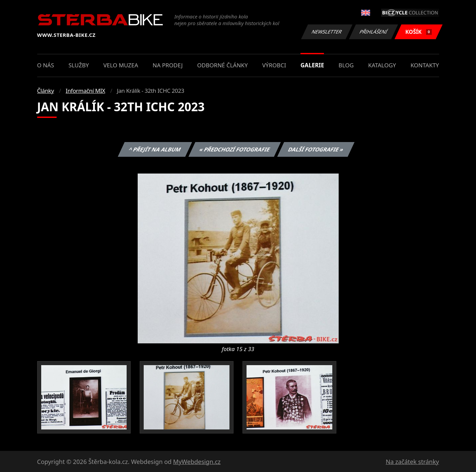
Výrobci (274, 65)
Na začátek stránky (413, 462)
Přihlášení (374, 32)
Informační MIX (85, 91)
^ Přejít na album (155, 149)
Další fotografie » (316, 149)
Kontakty (425, 65)
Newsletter (327, 32)
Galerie (312, 65)
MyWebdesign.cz (197, 462)
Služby (79, 65)
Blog (346, 65)
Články (46, 91)
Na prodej (168, 65)
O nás (46, 65)
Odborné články (223, 65)
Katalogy (382, 65)
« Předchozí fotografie (235, 149)
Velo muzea (121, 65)
